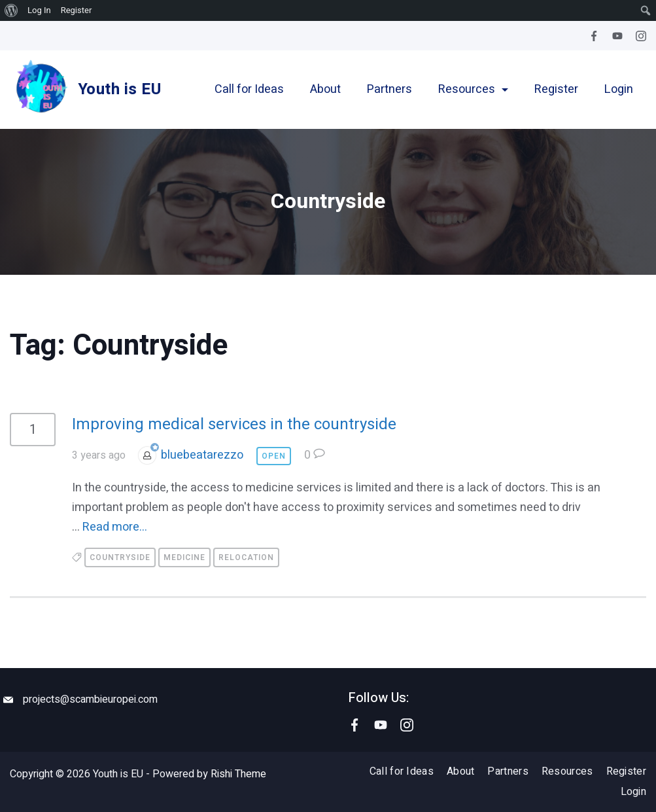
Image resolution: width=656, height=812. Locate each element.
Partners (389, 90)
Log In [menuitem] (39, 10)
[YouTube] (617, 36)
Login (619, 90)
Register (556, 90)
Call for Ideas (249, 90)
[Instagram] (641, 36)
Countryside (120, 557)
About (325, 90)
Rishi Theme (238, 774)
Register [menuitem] (77, 10)
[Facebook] (594, 36)
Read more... (115, 527)
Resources (473, 90)
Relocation (246, 557)
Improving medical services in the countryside (234, 424)
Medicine (184, 557)
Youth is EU (119, 89)
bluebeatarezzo (202, 455)
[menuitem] (11, 10)
